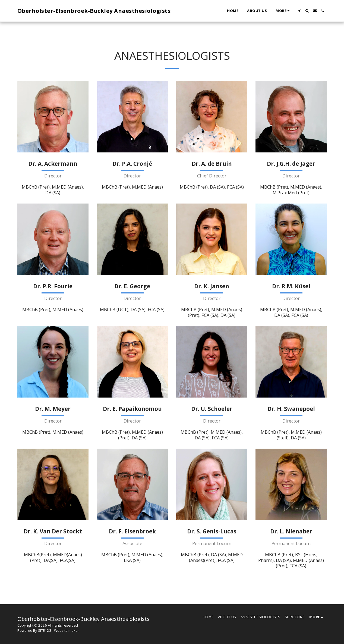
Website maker (67, 630)
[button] (299, 11)
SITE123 (45, 630)
